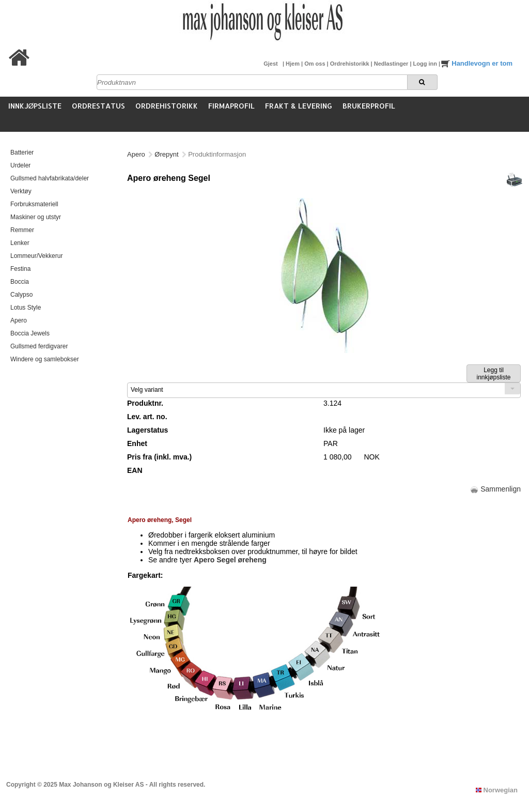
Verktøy (21, 191)
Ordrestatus (98, 106)
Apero (19, 320)
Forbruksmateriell (34, 204)
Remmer (22, 230)
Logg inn (426, 64)
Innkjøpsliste (35, 106)
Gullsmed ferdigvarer (39, 346)
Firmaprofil (231, 106)
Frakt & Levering (299, 106)
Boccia (20, 282)
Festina (20, 269)
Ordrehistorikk (351, 64)
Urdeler (20, 165)
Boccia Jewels (30, 333)
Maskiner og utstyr (36, 217)
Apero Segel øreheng (230, 560)
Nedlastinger (392, 64)
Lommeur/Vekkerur (36, 256)
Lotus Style (26, 308)
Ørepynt (166, 154)
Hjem (293, 64)
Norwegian (497, 790)
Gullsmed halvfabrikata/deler (50, 178)
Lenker (20, 243)
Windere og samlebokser (45, 359)
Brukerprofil (369, 106)
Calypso (21, 295)
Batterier (22, 152)
